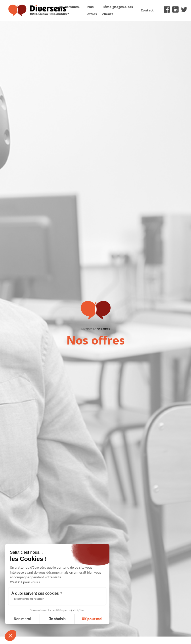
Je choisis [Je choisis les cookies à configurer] (57, 619)
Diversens (88, 329)
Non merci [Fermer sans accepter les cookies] (22, 619)
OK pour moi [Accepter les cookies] (92, 619)
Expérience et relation (29, 599)
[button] (10, 636)
